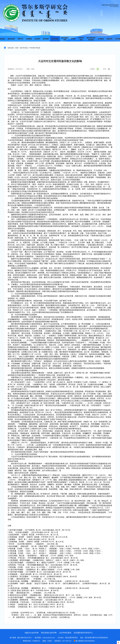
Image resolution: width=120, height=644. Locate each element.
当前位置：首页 (13, 48)
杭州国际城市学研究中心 (83, 633)
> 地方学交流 (23, 48)
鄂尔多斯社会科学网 (49, 633)
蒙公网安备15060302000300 (85, 641)
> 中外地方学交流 (34, 48)
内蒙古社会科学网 (32, 633)
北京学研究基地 (65, 633)
